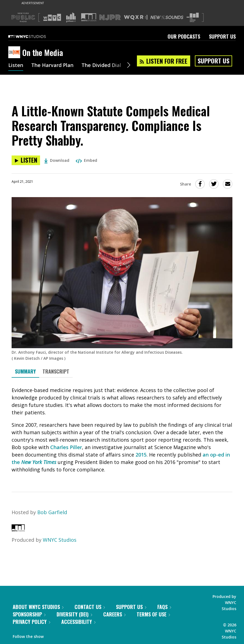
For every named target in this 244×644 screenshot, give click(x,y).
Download (57, 160)
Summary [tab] (25, 371)
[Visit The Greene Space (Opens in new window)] (193, 18)
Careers (114, 614)
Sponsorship (29, 614)
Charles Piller (66, 447)
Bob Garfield (52, 512)
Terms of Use (153, 614)
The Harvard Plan (52, 66)
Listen (16, 66)
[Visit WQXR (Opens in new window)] (136, 18)
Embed (86, 160)
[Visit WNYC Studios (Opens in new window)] (89, 17)
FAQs (164, 607)
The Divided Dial (101, 66)
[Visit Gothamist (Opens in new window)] (71, 17)
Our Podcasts (184, 36)
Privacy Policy (31, 622)
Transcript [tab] (56, 371)
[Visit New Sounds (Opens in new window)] (167, 17)
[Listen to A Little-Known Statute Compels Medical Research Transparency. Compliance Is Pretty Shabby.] (26, 160)
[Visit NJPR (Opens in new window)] (110, 18)
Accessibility (78, 622)
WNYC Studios (60, 540)
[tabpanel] (122, 430)
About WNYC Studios (38, 607)
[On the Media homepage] (15, 53)
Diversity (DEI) (74, 614)
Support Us (222, 36)
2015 (141, 455)
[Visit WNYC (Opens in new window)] (52, 17)
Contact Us (90, 607)
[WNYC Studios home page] (34, 36)
